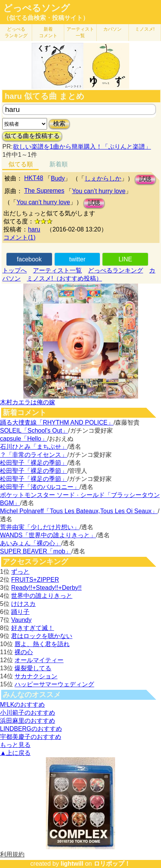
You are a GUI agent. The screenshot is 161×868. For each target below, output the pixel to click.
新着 (48, 32)
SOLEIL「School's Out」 (34, 431)
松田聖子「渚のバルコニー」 (40, 487)
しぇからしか (103, 178)
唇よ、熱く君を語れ (42, 644)
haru (34, 229)
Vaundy (21, 620)
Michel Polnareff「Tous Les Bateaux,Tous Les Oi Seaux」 (79, 511)
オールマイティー (39, 660)
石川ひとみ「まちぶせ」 (34, 447)
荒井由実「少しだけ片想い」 (40, 527)
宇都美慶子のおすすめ (31, 737)
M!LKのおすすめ (22, 705)
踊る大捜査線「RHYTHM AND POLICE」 (57, 423)
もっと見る (15, 745)
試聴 (145, 179)
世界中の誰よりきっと (42, 596)
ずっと (20, 572)
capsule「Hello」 (24, 439)
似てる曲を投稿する (32, 136)
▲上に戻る (15, 753)
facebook (29, 259)
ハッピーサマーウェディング (54, 684)
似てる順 (21, 164)
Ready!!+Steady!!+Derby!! (46, 588)
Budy (58, 178)
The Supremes (44, 191)
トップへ (15, 270)
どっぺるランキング (115, 270)
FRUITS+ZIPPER (35, 580)
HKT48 (34, 178)
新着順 (59, 164)
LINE (125, 259)
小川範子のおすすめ (28, 713)
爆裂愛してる (33, 668)
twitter (77, 259)
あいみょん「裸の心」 (31, 543)
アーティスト (80, 32)
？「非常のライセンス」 (34, 455)
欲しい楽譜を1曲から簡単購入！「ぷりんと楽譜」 (82, 147)
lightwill (72, 864)
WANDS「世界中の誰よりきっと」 (48, 535)
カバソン (112, 29)
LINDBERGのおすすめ (31, 729)
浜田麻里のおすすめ (28, 721)
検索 (59, 124)
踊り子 (20, 612)
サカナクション (36, 676)
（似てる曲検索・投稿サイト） (46, 18)
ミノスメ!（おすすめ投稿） (64, 278)
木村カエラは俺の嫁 (28, 402)
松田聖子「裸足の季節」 (34, 463)
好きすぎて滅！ (33, 628)
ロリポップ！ (112, 864)
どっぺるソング (37, 8)
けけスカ (23, 604)
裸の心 (24, 652)
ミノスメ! (145, 29)
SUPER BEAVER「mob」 (36, 551)
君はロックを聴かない (42, 636)
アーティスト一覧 (57, 270)
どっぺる (16, 32)
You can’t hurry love (99, 191)
